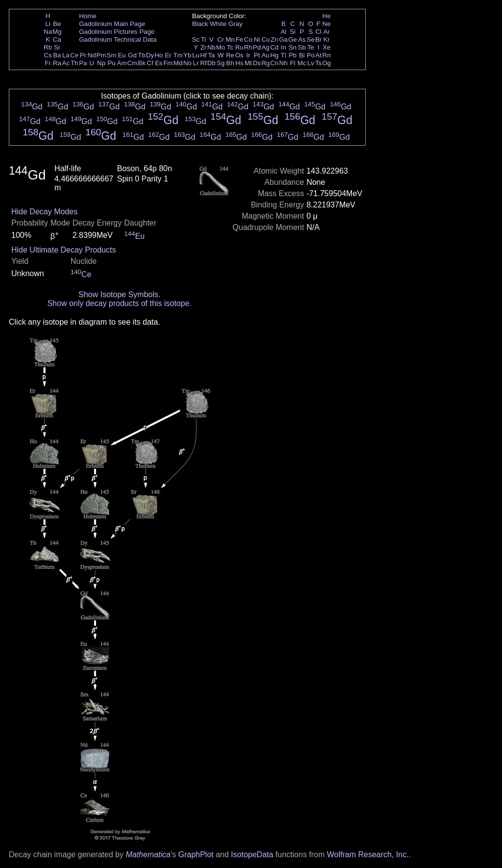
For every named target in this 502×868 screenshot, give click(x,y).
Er (168, 55)
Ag (265, 47)
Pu (111, 63)
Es (159, 63)
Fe (239, 39)
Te (311, 47)
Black (200, 24)
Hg (274, 55)
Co (248, 39)
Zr (204, 47)
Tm (178, 55)
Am (122, 63)
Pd (257, 47)
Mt (248, 63)
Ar (326, 32)
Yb (187, 55)
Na (48, 32)
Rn (327, 55)
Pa (83, 63)
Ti (204, 39)
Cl (318, 32)
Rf (203, 63)
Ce (74, 55)
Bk (142, 63)
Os (239, 55)
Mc (302, 63)
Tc (230, 47)
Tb (142, 55)
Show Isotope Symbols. (119, 294)
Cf (150, 63)
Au (265, 55)
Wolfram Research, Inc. (368, 855)
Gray (236, 24)
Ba (57, 55)
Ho (159, 55)
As (302, 39)
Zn (275, 39)
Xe (326, 47)
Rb (48, 47)
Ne (327, 24)
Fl (292, 63)
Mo (221, 47)
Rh (248, 47)
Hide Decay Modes (44, 212)
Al (283, 32)
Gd (132, 55)
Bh (230, 63)
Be (57, 24)
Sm (112, 55)
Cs (48, 55)
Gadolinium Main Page (112, 24)
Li (48, 24)
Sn (293, 47)
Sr (57, 47)
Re (230, 55)
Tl (284, 55)
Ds (257, 63)
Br (318, 39)
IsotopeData (252, 855)
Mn (230, 39)
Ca (57, 39)
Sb (302, 47)
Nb (212, 47)
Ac (66, 63)
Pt (257, 55)
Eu (122, 55)
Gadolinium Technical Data (118, 39)
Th (75, 63)
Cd (274, 47)
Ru (239, 47)
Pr (83, 55)
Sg (221, 63)
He (327, 16)
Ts (318, 63)
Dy (150, 55)
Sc (196, 39)
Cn (274, 63)
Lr (196, 63)
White (218, 24)
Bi (302, 55)
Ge (293, 39)
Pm (101, 55)
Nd (92, 55)
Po (311, 55)
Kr (326, 39)
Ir (248, 55)
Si (293, 32)
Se (311, 39)
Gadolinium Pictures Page (117, 32)
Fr (48, 63)
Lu (196, 55)
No (188, 63)
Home (88, 16)
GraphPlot (196, 855)
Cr (221, 39)
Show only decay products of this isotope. (119, 303)
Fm (168, 63)
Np (101, 63)
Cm (133, 63)
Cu (265, 39)
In (284, 47)
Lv (311, 63)
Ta (211, 55)
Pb (293, 55)
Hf (203, 55)
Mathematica (148, 855)
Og (326, 63)
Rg (265, 63)
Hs (239, 63)
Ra (57, 63)
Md (178, 63)
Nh (284, 63)
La (66, 55)
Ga (283, 39)
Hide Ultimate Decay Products (63, 250)
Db (212, 63)
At (318, 55)
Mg (57, 32)
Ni (257, 39)
